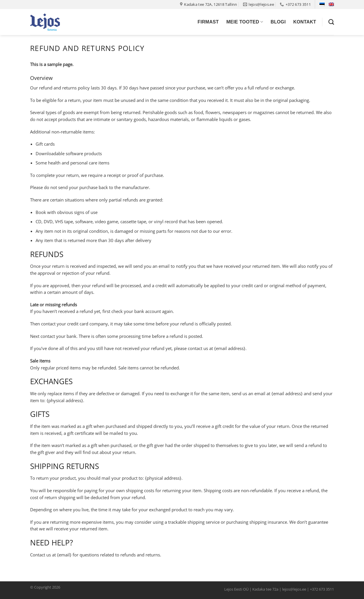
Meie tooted (245, 22)
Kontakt (305, 22)
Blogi (278, 22)
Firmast (208, 22)
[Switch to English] (331, 4)
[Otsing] (331, 22)
